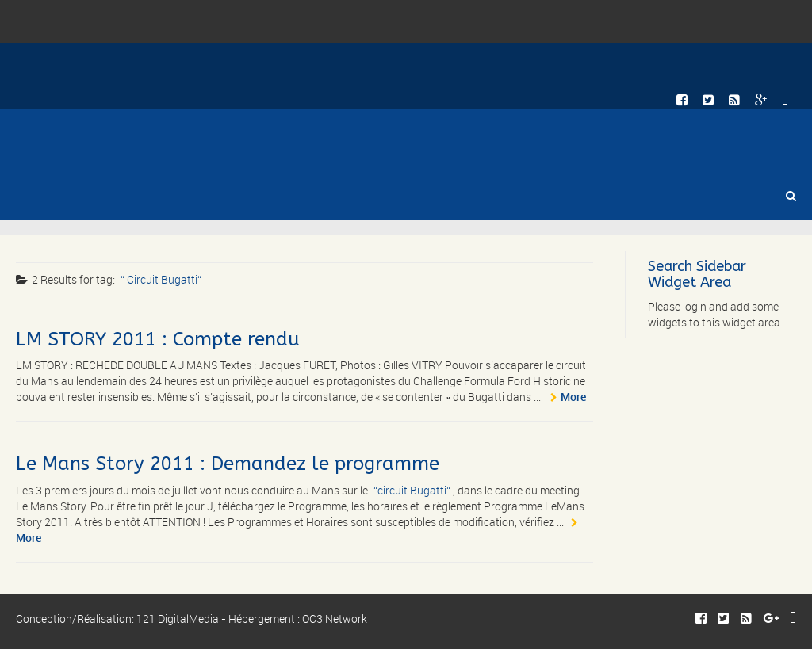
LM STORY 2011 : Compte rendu (158, 339)
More (573, 397)
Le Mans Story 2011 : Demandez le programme (228, 464)
